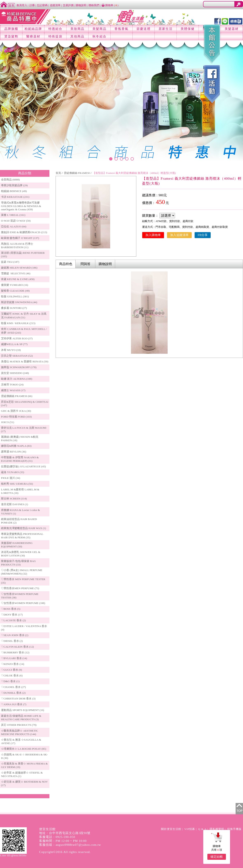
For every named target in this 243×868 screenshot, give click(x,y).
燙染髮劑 (11, 36)
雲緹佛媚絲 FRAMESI (77, 173)
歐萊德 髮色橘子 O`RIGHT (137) (20, 238)
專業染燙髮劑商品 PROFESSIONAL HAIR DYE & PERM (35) (22, 536)
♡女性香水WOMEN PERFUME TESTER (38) (20, 596)
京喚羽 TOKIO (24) (12, 385)
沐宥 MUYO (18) (11, 350)
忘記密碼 (42, 5)
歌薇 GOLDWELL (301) (15, 296)
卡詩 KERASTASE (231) (15, 197)
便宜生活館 (47, 829)
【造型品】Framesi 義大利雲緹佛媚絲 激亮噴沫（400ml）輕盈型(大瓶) (134, 173)
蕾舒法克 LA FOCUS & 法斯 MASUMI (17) (24, 429)
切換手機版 (234, 829)
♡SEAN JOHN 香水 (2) (15, 635)
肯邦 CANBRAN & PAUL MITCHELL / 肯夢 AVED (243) (24, 331)
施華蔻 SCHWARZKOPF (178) (19, 367)
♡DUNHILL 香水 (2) (13, 693)
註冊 (32, 5)
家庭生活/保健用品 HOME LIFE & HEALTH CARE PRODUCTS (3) (21, 718)
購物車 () (110, 5)
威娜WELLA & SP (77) (14, 344)
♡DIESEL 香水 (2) (12, 641)
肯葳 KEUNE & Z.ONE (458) (18, 279)
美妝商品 (77, 29)
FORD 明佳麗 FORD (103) (16, 417)
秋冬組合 (99, 36)
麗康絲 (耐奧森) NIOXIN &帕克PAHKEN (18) (20, 439)
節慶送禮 (144, 29)
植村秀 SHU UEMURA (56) (17, 484)
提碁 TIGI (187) (10, 262)
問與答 (85, 264)
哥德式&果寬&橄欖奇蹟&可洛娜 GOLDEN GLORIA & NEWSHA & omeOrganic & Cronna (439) (21, 206)
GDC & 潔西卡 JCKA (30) (16, 411)
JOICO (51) (8, 422)
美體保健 (188, 29)
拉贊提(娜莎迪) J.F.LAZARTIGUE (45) (23, 466)
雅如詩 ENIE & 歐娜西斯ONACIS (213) (24, 232)
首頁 (58, 173)
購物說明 (81, 5)
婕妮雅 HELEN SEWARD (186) (19, 268)
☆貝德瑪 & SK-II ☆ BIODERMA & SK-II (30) (24, 756)
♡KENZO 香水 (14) (13, 664)
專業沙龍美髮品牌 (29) (14, 185)
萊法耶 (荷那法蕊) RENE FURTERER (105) (23, 255)
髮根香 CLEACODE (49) (15, 291)
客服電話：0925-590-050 (57, 837)
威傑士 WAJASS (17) (13, 390)
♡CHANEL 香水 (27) (13, 687)
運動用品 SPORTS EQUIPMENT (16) (23, 710)
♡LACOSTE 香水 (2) (13, 620)
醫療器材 (33, 36)
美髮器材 (232, 29)
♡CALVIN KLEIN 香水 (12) (17, 647)
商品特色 (66, 264)
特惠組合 (55, 29)
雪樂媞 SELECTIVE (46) (16, 273)
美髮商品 (99, 29)
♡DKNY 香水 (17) (12, 615)
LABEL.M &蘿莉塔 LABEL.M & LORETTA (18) (20, 491)
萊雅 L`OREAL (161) (13, 215)
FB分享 (203, 235)
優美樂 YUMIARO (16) (15, 285)
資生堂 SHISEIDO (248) (15, 373)
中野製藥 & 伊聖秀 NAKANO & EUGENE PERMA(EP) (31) (20, 459)
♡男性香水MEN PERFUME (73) (20, 588)
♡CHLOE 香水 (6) (12, 675)
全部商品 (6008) (10, 180)
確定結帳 (217, 857)
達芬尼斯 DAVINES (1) (15, 504)
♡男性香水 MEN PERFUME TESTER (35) (23, 581)
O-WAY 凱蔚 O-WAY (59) (16, 221)
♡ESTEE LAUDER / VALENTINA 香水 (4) (24, 628)
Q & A (202, 829)
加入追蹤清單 (179, 235)
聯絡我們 (94, 5)
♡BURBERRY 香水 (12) (15, 652)
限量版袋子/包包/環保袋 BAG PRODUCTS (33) (18, 563)
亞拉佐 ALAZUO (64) (14, 226)
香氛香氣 (121, 29)
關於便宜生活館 (171, 829)
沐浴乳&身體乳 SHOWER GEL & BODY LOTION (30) (21, 554)
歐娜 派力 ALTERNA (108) (17, 379)
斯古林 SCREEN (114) (14, 499)
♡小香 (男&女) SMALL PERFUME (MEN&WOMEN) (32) (22, 572)
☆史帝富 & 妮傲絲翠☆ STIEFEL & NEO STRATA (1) (22, 774)
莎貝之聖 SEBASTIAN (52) (17, 356)
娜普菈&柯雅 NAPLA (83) (16, 446)
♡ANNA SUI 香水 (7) (14, 704)
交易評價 (68, 5)
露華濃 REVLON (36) (14, 452)
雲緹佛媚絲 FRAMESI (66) (17, 396)
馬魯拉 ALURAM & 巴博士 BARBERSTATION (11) (17, 246)
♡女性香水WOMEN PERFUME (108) (23, 603)
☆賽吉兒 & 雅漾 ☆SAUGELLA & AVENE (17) (21, 741)
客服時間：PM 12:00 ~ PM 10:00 (63, 841)
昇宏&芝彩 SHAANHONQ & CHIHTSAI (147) (25, 404)
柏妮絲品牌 (33, 29)
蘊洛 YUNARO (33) (13, 472)
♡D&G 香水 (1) (10, 681)
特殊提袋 (55, 36)
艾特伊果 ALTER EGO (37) (17, 338)
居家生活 (166, 29)
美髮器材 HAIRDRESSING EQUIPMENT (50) (17, 545)
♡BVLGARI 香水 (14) (14, 658)
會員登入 (22, 5)
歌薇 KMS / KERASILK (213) (18, 323)
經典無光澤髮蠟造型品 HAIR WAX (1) (23, 528)
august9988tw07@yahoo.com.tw (78, 845)
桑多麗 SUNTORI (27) (14, 308)
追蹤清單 (55, 5)
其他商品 (77, 36)
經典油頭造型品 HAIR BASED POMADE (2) (19, 521)
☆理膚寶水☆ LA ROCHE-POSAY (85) (24, 749)
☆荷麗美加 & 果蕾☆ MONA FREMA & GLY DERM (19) (24, 765)
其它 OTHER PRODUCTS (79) (19, 725)
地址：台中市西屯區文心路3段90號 (65, 833)
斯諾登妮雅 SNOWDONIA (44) (19, 302)
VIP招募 (190, 829)
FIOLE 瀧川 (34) (11, 478)
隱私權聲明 (217, 829)
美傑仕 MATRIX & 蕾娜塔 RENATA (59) (25, 361)
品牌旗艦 (11, 29)
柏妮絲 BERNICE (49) (14, 191)
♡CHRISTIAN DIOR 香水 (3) (18, 699)
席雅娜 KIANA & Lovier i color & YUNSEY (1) (20, 512)
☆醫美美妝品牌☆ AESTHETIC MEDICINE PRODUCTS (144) (20, 732)
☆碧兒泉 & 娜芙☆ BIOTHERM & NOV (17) (24, 783)
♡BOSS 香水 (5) (11, 609)
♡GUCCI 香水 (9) (12, 670)
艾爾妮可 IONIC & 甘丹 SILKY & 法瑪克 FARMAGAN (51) (24, 316)
